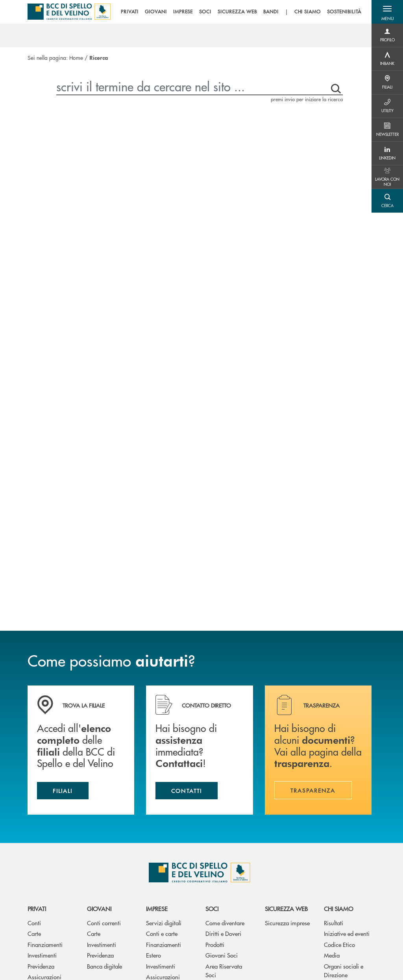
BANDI (271, 12)
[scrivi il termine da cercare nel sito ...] (191, 86)
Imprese (157, 909)
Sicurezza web (286, 909)
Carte (34, 933)
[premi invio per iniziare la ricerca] (334, 86)
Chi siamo (338, 909)
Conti (34, 923)
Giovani (99, 909)
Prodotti (215, 944)
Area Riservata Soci (224, 971)
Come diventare (225, 923)
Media (332, 955)
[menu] (241, 12)
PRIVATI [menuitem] (130, 12)
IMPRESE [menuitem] (183, 12)
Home (76, 57)
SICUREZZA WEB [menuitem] (237, 12)
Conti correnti (104, 923)
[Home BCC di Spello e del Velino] (69, 12)
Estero (153, 955)
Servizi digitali (164, 923)
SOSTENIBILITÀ (344, 12)
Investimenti (42, 955)
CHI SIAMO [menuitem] (308, 12)
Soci (212, 909)
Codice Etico (339, 944)
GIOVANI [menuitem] (156, 12)
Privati (37, 909)
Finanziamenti (45, 944)
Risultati (334, 923)
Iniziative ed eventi (347, 933)
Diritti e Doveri (223, 933)
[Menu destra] (387, 35)
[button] (387, 12)
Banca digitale (104, 966)
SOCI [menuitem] (205, 12)
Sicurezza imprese (287, 923)
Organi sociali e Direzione (344, 971)
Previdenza (41, 966)
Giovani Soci (222, 955)
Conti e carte (162, 933)
